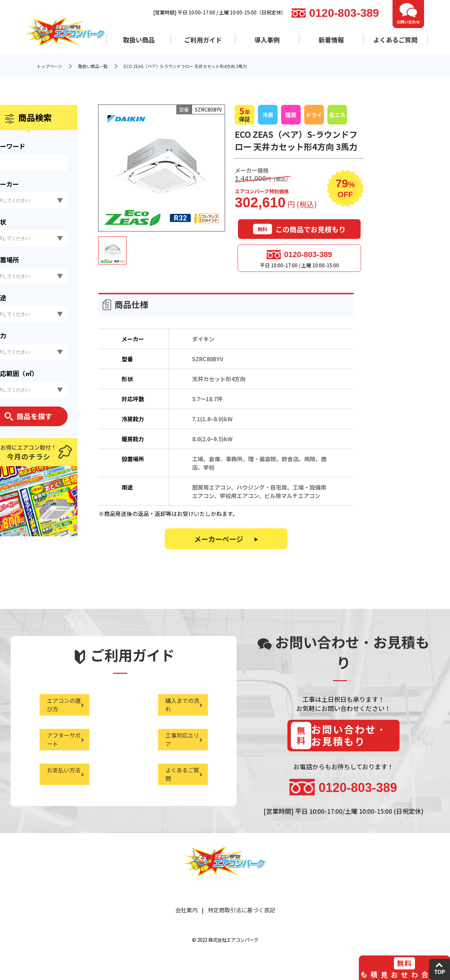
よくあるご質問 (395, 40)
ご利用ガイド (203, 40)
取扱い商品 (139, 40)
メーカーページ (219, 542)
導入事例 (267, 40)
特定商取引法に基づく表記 (241, 918)
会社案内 (186, 918)
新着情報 (331, 40)
